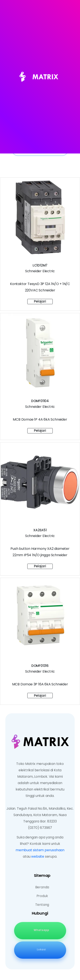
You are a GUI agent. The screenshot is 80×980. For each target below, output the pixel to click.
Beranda (42, 887)
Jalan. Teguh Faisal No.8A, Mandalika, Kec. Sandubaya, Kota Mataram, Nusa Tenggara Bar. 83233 (40, 815)
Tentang (42, 905)
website (38, 856)
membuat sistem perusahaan (40, 850)
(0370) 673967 (40, 828)
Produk (42, 896)
